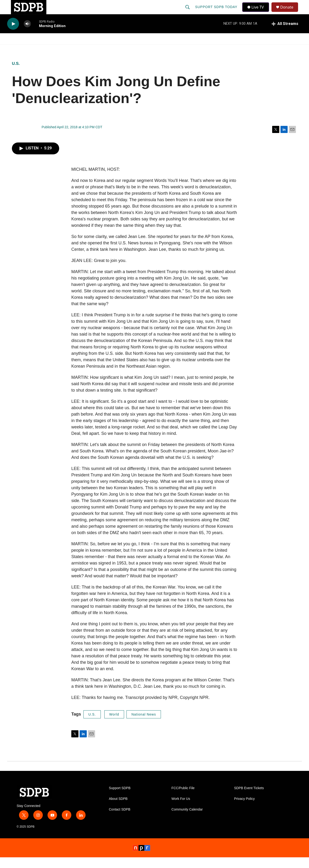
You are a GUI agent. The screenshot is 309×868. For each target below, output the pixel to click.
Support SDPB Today (217, 12)
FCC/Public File (183, 799)
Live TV (257, 12)
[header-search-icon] (188, 12)
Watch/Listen (21, 49)
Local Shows (162, 49)
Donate (290, 12)
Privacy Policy (244, 809)
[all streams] (285, 34)
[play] (13, 35)
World (114, 725)
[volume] (27, 35)
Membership (198, 49)
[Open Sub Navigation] (38, 49)
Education (127, 49)
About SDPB (118, 809)
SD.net (273, 49)
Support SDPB (120, 799)
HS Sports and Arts (86, 49)
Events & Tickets (238, 49)
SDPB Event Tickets (249, 799)
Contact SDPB (120, 820)
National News (144, 725)
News (50, 49)
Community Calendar (187, 820)
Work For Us (181, 809)
